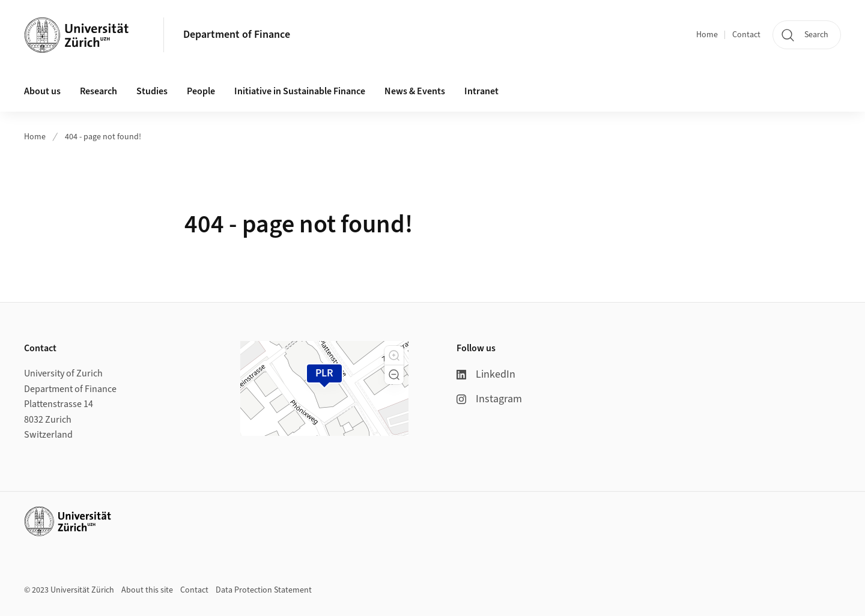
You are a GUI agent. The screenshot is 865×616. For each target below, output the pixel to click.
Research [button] (99, 91)
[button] (394, 355)
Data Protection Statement (264, 590)
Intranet (481, 91)
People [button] (201, 91)
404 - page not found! (103, 137)
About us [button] (42, 91)
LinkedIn (486, 374)
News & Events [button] (415, 91)
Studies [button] (152, 91)
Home (707, 35)
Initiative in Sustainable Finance (300, 91)
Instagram (489, 399)
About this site (147, 590)
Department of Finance (237, 35)
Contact (746, 35)
